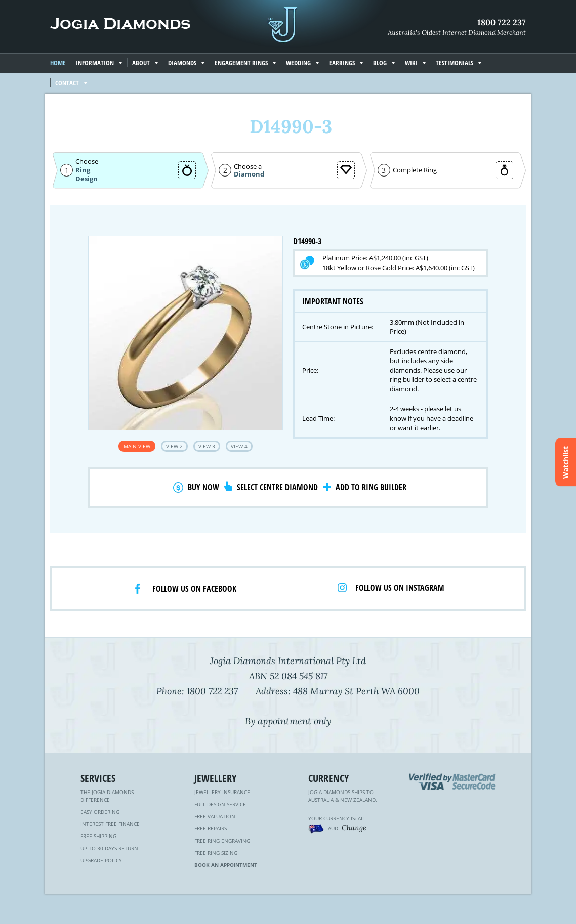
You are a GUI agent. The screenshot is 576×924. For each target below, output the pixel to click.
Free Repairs (211, 828)
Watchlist (566, 462)
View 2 (174, 446)
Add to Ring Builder (371, 487)
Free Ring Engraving (222, 841)
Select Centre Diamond (277, 487)
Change (354, 828)
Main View (137, 446)
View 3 (207, 446)
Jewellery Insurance (222, 792)
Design (87, 179)
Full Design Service (220, 804)
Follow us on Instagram (400, 588)
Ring (83, 170)
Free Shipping (98, 836)
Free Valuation (215, 816)
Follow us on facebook (194, 589)
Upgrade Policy (101, 860)
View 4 (239, 446)
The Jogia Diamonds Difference (107, 796)
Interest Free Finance (110, 824)
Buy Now (203, 487)
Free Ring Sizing (216, 853)
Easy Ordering (100, 812)
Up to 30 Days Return (109, 848)
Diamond (249, 174)
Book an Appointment (226, 865)
